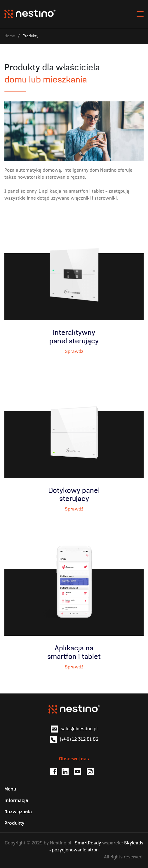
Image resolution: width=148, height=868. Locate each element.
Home (10, 36)
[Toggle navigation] (140, 14)
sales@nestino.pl (79, 729)
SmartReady (88, 843)
